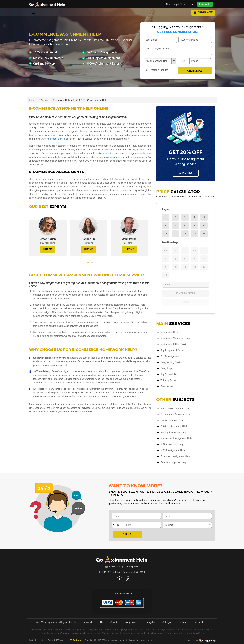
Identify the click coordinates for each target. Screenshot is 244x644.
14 (194, 234)
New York (199, 622)
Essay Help (166, 368)
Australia (89, 622)
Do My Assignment (170, 356)
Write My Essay (168, 380)
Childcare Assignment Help (174, 426)
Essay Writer (167, 386)
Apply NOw (186, 173)
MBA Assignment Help (172, 444)
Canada (114, 622)
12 (175, 234)
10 (204, 225)
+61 (184, 61)
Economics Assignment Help (175, 456)
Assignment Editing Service (174, 344)
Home (32, 100)
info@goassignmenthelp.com (124, 567)
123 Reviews (75, 640)
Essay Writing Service (171, 362)
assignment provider (114, 157)
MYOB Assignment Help (173, 450)
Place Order (205, 4)
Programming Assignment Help (176, 414)
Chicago (167, 622)
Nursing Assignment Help (173, 432)
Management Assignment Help (176, 438)
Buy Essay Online (169, 374)
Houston (182, 622)
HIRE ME (48, 249)
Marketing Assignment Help (175, 408)
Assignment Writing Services (175, 338)
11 (166, 234)
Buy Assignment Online (172, 350)
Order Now (203, 12)
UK (102, 622)
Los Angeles (149, 622)
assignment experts (55, 139)
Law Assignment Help (172, 420)
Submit (127, 534)
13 (185, 234)
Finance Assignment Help (173, 462)
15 (204, 234)
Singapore (130, 622)
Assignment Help (169, 332)
